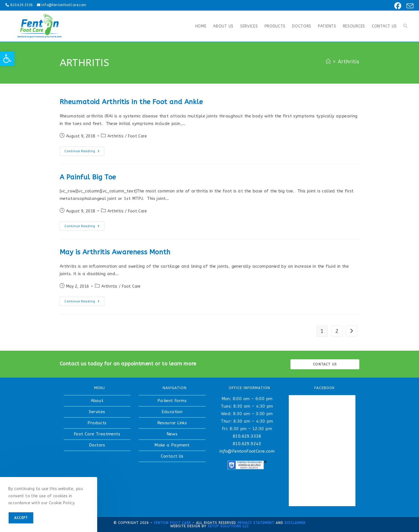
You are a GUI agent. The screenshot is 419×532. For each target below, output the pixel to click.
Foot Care (137, 136)
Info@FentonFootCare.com (64, 5)
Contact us (325, 364)
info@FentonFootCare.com (247, 451)
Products (97, 423)
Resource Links (172, 423)
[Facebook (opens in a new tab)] (397, 6)
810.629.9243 (247, 444)
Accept (21, 518)
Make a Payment (172, 445)
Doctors (97, 445)
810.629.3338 (22, 5)
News (172, 434)
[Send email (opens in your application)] (408, 6)
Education (172, 412)
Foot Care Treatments (97, 434)
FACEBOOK (324, 388)
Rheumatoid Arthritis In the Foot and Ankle (131, 102)
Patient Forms (172, 401)
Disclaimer (295, 523)
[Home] (328, 62)
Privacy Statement (256, 523)
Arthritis (349, 62)
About (97, 401)
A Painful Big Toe (88, 177)
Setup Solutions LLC (228, 526)
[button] (7, 59)
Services (97, 412)
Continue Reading (84, 152)
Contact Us (172, 456)
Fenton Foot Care (172, 523)
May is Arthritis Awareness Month (115, 252)
